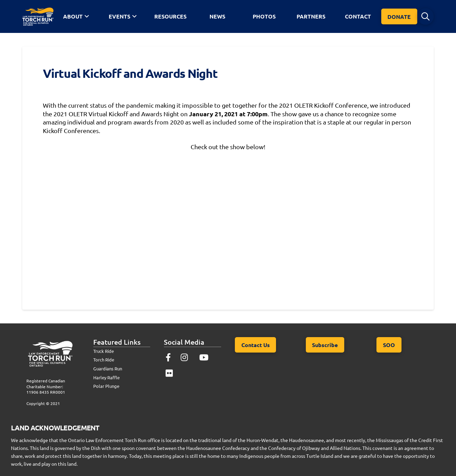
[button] (425, 16)
